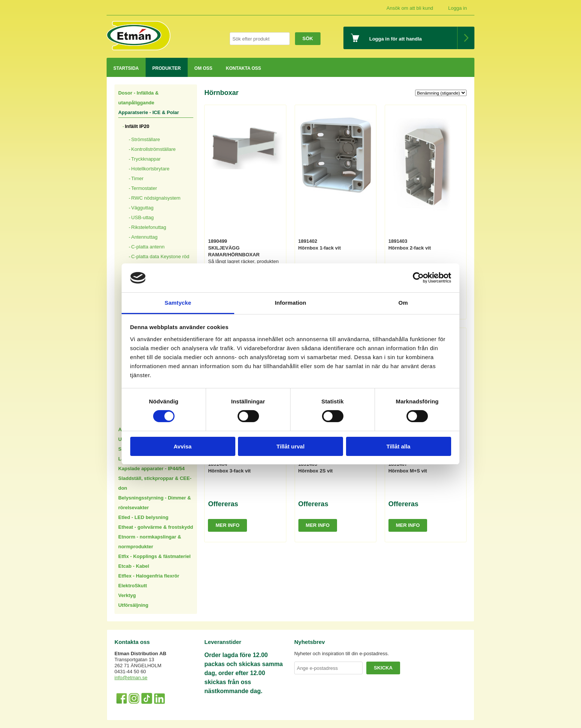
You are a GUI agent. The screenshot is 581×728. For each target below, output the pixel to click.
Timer (138, 178)
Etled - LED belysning (143, 517)
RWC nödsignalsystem (156, 198)
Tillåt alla (399, 446)
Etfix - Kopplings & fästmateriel (154, 556)
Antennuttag (144, 237)
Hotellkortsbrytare (151, 169)
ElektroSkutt (133, 586)
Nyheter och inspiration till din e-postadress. (342, 654)
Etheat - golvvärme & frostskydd (156, 527)
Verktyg (127, 595)
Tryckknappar (146, 159)
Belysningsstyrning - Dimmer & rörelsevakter (155, 503)
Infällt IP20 (137, 126)
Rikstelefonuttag (149, 227)
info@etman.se (131, 678)
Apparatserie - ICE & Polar (149, 112)
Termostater (144, 188)
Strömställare (146, 139)
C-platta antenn (148, 247)
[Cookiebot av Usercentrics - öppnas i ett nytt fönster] (418, 278)
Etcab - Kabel (134, 566)
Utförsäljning (133, 605)
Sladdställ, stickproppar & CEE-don (155, 483)
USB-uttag (143, 217)
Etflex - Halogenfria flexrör (149, 576)
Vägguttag (142, 208)
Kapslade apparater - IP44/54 (151, 469)
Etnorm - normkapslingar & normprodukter (150, 542)
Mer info (227, 525)
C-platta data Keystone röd (160, 256)
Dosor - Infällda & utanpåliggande (138, 98)
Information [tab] (290, 303)
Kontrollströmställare (154, 149)
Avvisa (183, 446)
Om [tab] (403, 303)
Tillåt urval (291, 446)
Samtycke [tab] (178, 303)
